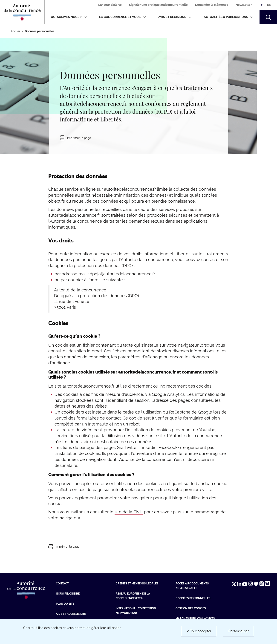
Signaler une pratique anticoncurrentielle (158, 5)
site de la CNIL (129, 512)
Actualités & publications (229, 17)
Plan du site (65, 604)
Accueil (16, 31)
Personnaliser (239, 631)
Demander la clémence (212, 5)
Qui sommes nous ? (69, 17)
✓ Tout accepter (199, 631)
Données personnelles (193, 598)
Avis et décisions (175, 17)
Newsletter (244, 5)
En (269, 5)
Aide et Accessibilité (71, 614)
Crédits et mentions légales (137, 584)
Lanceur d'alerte (110, 5)
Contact (62, 584)
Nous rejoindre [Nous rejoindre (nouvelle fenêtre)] (68, 594)
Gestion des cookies (191, 608)
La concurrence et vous (123, 17)
